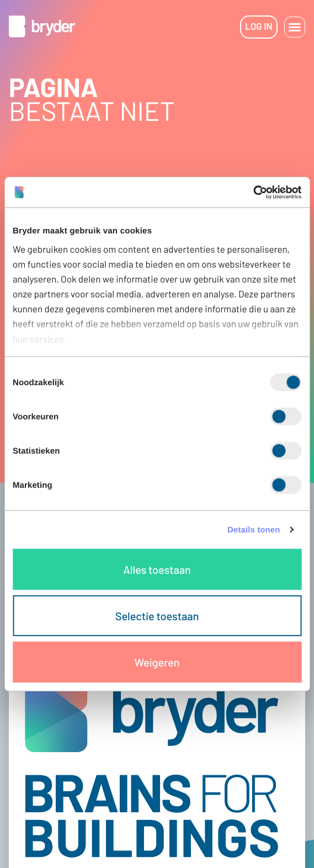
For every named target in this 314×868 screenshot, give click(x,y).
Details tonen (254, 529)
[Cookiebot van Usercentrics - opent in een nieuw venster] (253, 192)
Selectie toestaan (157, 616)
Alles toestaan (157, 569)
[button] (295, 27)
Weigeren (157, 662)
